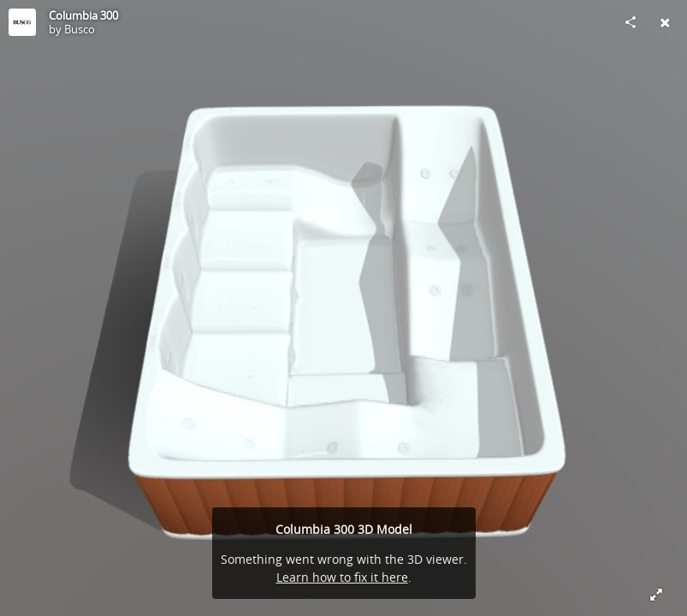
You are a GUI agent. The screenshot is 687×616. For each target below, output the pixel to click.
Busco (80, 29)
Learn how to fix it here (342, 577)
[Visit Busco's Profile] (22, 22)
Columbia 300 (83, 15)
